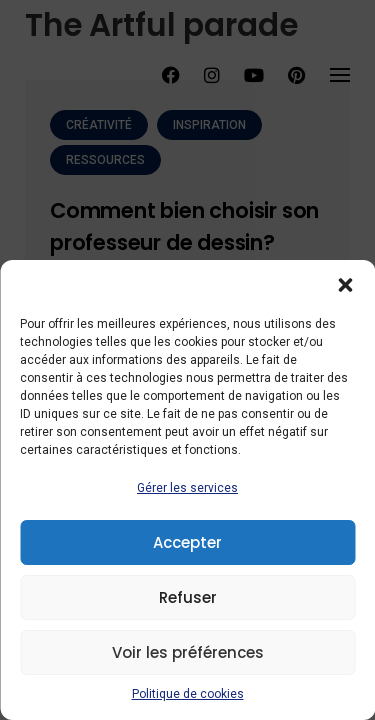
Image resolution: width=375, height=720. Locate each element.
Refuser (188, 597)
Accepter (187, 542)
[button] (345, 285)
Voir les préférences (188, 652)
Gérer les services (187, 488)
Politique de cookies (188, 694)
